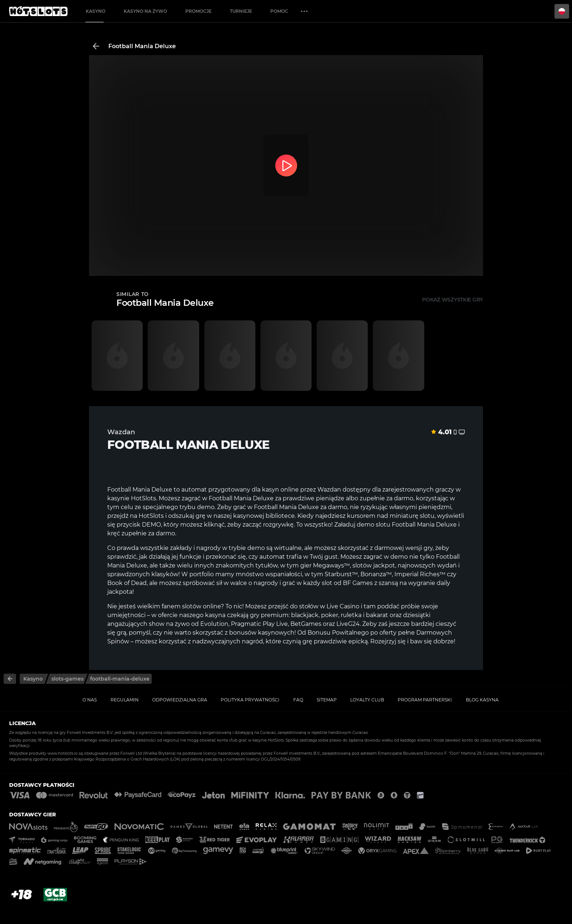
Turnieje (241, 11)
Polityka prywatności (250, 700)
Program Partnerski (425, 700)
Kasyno (96, 11)
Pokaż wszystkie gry (453, 300)
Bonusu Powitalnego (338, 633)
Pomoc (279, 11)
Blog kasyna (482, 700)
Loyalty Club (367, 700)
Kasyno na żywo (145, 11)
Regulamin (125, 700)
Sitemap (327, 700)
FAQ (298, 700)
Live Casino (343, 606)
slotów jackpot (373, 565)
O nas (90, 700)
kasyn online (280, 490)
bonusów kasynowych (262, 633)
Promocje (198, 11)
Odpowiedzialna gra (180, 700)
